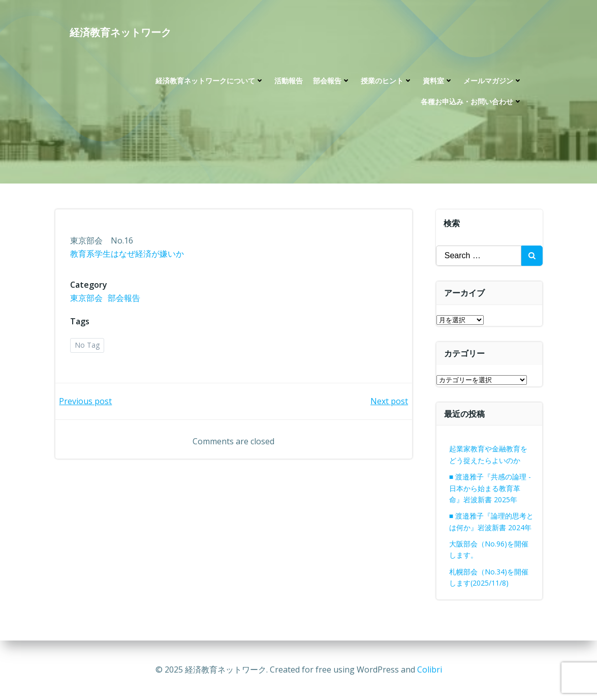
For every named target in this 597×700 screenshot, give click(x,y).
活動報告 (289, 82)
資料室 (438, 82)
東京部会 (87, 299)
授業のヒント (387, 82)
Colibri (430, 669)
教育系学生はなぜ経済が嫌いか (128, 255)
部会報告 (332, 82)
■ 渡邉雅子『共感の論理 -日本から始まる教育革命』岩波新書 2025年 (490, 488)
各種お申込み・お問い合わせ (472, 102)
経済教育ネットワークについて (210, 82)
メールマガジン (493, 82)
